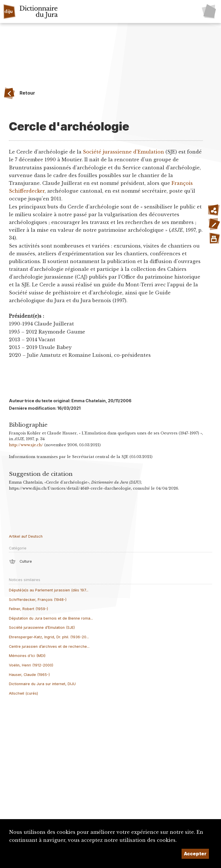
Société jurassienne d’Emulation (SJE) (42, 627)
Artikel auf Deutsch (26, 536)
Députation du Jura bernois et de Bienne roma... (51, 618)
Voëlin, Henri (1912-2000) (31, 665)
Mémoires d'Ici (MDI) (27, 656)
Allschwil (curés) (23, 693)
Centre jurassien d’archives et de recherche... (49, 646)
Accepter (195, 854)
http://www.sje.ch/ (26, 445)
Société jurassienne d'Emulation (123, 152)
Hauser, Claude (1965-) (29, 675)
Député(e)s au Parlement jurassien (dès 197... (49, 590)
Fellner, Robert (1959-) (28, 609)
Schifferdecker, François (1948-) (38, 600)
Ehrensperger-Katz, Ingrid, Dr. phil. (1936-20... (49, 637)
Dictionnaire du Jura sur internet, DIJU (42, 684)
